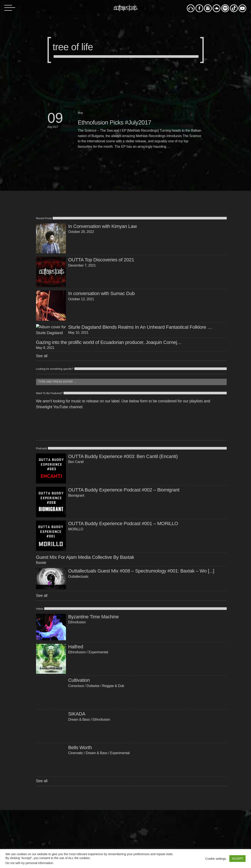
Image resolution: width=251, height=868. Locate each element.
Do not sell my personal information (29, 863)
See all (42, 394)
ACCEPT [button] (237, 859)
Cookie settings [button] (216, 859)
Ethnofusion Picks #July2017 (115, 122)
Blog (80, 113)
